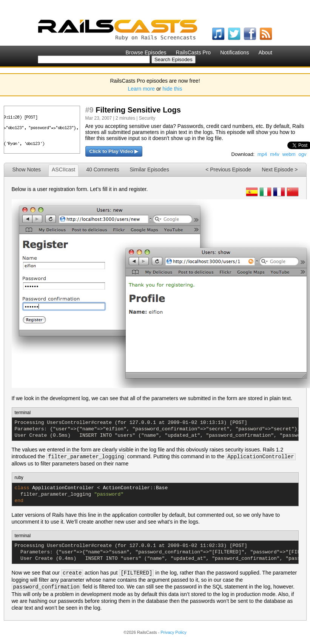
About (265, 52)
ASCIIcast (63, 169)
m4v (275, 154)
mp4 (262, 154)
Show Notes (27, 169)
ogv (303, 154)
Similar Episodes (149, 169)
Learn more (142, 89)
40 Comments (103, 169)
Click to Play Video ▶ (114, 151)
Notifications (234, 52)
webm (289, 154)
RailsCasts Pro (194, 52)
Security (147, 118)
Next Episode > (280, 169)
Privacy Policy (173, 632)
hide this (172, 89)
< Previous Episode (228, 169)
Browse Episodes (146, 52)
